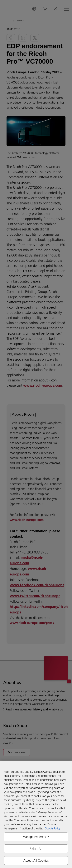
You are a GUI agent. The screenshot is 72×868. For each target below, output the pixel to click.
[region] (36, 814)
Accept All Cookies (36, 860)
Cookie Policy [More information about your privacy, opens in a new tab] (52, 828)
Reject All (36, 849)
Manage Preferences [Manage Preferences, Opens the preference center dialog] (36, 837)
